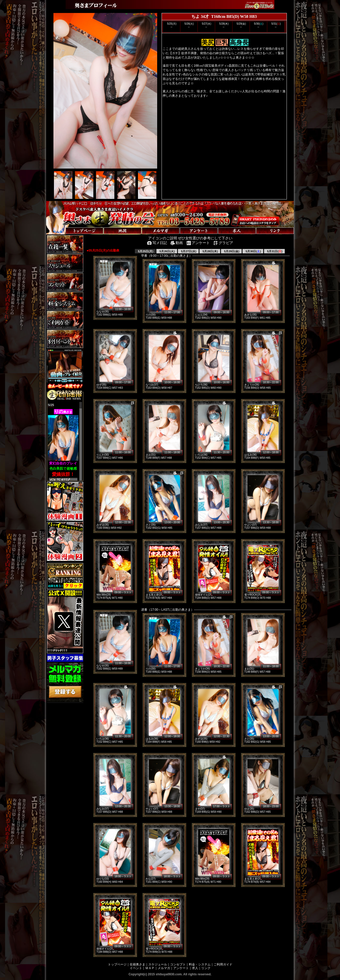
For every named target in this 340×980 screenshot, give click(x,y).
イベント (136, 968)
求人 (195, 968)
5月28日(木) (210, 251)
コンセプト (178, 964)
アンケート (181, 968)
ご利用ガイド (223, 964)
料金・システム (200, 964)
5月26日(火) (167, 251)
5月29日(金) (231, 251)
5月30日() (253, 251)
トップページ (117, 964)
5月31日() (274, 251)
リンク (206, 968)
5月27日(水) (188, 251)
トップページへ (62, 225)
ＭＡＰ (150, 968)
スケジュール (158, 964)
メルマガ (164, 968)
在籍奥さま (137, 964)
